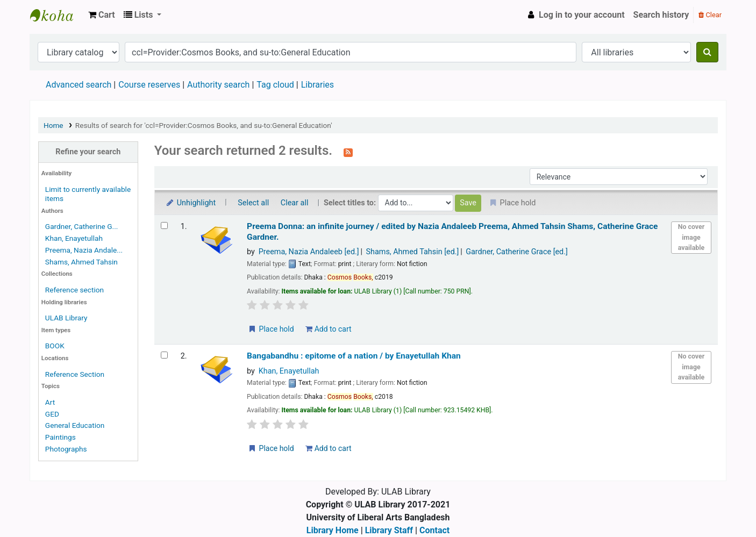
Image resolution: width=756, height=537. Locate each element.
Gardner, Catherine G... (82, 226)
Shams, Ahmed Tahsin (81, 262)
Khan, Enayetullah (74, 238)
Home (54, 125)
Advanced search (79, 85)
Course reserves (149, 85)
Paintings (60, 437)
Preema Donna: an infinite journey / (452, 231)
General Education (75, 425)
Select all (253, 203)
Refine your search (88, 152)
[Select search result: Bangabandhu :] (164, 355)
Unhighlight (191, 203)
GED (52, 414)
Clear (710, 15)
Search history (661, 15)
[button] (102, 15)
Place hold (271, 329)
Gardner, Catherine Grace (517, 252)
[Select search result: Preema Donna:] (164, 225)
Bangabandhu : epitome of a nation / (354, 356)
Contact (434, 530)
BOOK (55, 346)
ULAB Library (57, 15)
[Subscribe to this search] (348, 152)
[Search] (707, 52)
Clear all (295, 203)
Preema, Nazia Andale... (84, 250)
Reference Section (75, 374)
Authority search (218, 85)
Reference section (74, 290)
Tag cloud (275, 85)
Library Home (333, 530)
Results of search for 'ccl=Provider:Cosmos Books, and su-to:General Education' (204, 125)
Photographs (66, 449)
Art (50, 402)
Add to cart (328, 329)
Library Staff (389, 530)
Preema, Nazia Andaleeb (309, 252)
